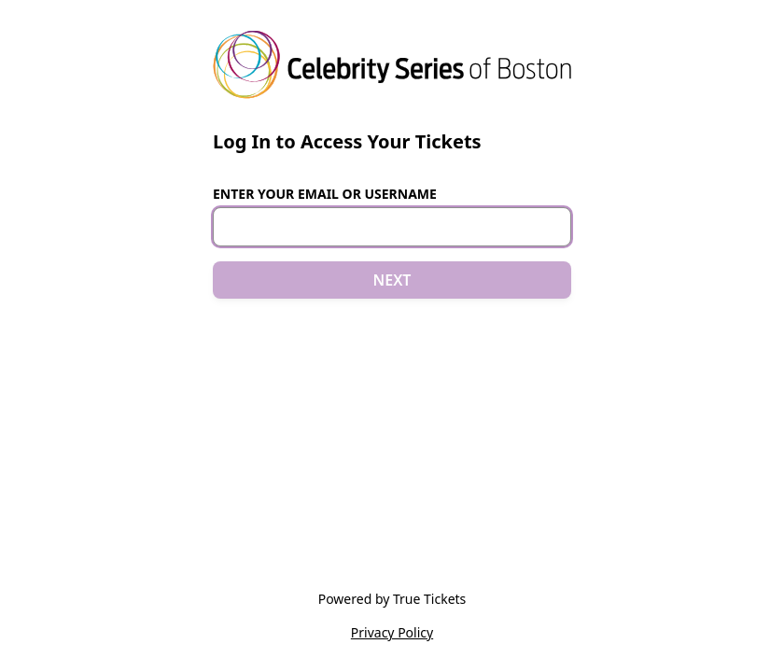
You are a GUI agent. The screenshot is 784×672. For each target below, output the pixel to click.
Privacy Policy (392, 632)
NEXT (392, 280)
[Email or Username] (392, 227)
